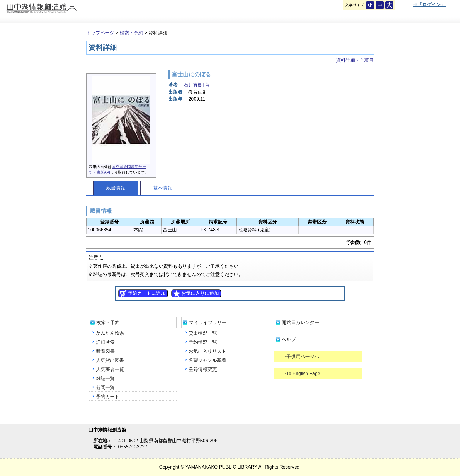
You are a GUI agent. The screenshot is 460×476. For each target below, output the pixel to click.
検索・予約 (131, 33)
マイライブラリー (208, 322)
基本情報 (163, 188)
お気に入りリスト (207, 351)
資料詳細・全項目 (355, 60)
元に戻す (371, 6)
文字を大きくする (390, 6)
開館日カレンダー (300, 322)
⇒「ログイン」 (429, 5)
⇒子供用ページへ (301, 356)
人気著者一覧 (110, 369)
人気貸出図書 (110, 360)
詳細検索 (105, 342)
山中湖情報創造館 (70, 12)
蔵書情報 (116, 188)
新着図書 (105, 351)
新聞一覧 (105, 388)
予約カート (108, 397)
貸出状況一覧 (203, 333)
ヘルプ (289, 339)
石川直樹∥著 (197, 85)
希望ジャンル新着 (207, 360)
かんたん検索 (110, 333)
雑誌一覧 (105, 378)
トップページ (100, 33)
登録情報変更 (203, 369)
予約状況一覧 (203, 342)
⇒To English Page (301, 373)
